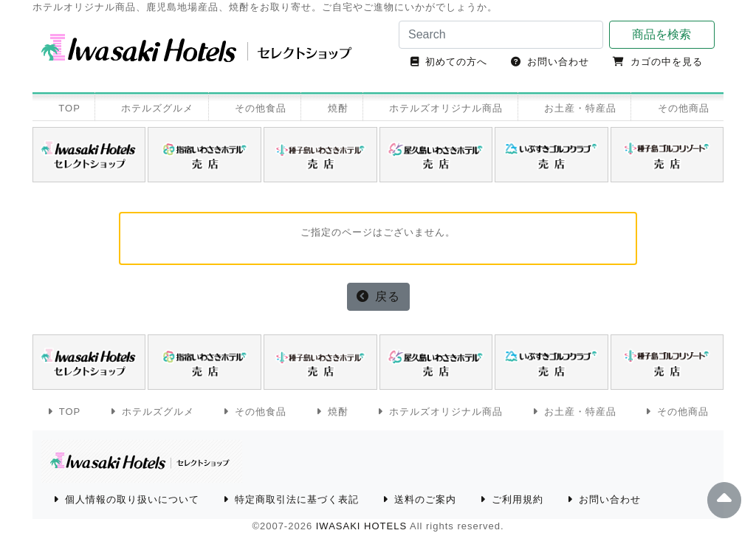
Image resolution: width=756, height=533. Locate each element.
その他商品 (684, 108)
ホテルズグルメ (157, 108)
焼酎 (338, 108)
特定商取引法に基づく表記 (297, 499)
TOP (69, 108)
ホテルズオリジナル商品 (446, 108)
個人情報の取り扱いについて (132, 499)
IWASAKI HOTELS (361, 526)
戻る (388, 296)
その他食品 (261, 108)
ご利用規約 (518, 499)
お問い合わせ (558, 62)
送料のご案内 (425, 499)
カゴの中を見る (667, 62)
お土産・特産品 (580, 108)
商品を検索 (661, 34)
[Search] (501, 35)
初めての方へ (456, 62)
